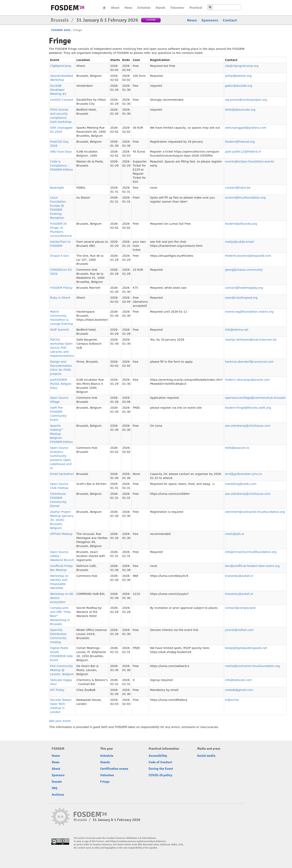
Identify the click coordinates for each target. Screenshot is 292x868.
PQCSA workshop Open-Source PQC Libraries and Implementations (62, 348)
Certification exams (114, 769)
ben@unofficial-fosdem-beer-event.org (252, 566)
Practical (196, 8)
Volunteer (177, 8)
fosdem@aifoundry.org (241, 224)
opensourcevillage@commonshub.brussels (255, 398)
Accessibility (158, 756)
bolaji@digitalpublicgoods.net (246, 648)
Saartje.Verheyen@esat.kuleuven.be (251, 340)
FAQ (55, 788)
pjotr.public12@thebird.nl (243, 152)
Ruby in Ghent (60, 298)
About (115, 8)
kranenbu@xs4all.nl (239, 576)
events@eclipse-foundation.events (250, 161)
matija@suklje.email (239, 242)
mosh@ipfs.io (235, 534)
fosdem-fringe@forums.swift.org (248, 408)
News (128, 8)
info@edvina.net (237, 330)
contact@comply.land (240, 608)
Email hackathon (62, 474)
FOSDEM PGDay (61, 288)
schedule (151, 20)
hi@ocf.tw (232, 700)
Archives (58, 795)
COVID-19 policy (160, 775)
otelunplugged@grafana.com (246, 128)
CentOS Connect (62, 100)
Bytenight (57, 188)
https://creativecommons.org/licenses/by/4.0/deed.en (138, 841)
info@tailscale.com (239, 680)
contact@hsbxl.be (238, 188)
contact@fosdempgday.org (244, 288)
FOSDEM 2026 (61, 30)
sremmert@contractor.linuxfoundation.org (255, 512)
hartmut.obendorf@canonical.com (249, 362)
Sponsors (210, 20)
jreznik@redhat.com (239, 630)
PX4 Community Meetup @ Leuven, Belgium (62, 670)
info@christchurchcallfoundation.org (251, 552)
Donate (57, 782)
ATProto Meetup (61, 534)
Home (104, 8)
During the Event (161, 769)
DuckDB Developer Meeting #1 (58, 90)
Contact (230, 20)
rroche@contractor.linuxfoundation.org (253, 666)
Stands (160, 8)
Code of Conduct (160, 762)
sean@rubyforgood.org (241, 298)
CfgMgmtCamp (61, 66)
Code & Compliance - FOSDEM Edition (62, 166)
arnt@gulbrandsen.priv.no (244, 474)
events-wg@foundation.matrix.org (249, 312)
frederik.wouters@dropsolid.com (248, 256)
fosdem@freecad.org (240, 142)
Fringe (105, 782)
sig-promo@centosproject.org (246, 100)
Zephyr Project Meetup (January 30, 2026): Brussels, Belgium (62, 520)
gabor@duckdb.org (239, 86)
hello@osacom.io (237, 448)
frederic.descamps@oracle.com (247, 380)
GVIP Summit (59, 330)
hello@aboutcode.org (240, 110)
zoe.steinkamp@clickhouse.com (248, 426)
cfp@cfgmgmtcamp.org (242, 66)
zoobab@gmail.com (239, 690)
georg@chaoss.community (244, 270)
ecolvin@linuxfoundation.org (245, 198)
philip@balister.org (238, 76)
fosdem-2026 (68, 8)
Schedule (144, 8)
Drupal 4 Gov (59, 256)
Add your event (60, 721)
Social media (206, 756)
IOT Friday (57, 690)
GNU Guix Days (61, 152)
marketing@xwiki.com (241, 484)
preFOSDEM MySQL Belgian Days (61, 384)
